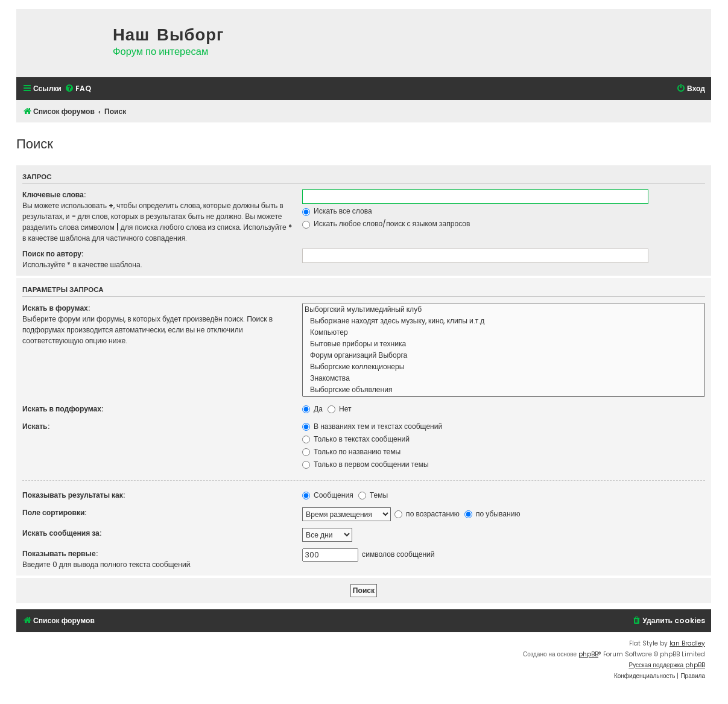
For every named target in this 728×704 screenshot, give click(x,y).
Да (312, 409)
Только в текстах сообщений (356, 439)
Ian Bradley (687, 643)
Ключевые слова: (54, 195)
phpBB (588, 654)
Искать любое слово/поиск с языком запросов (386, 224)
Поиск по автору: (53, 254)
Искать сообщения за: (62, 533)
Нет (340, 409)
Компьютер (504, 333)
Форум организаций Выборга (504, 356)
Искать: (36, 426)
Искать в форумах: (56, 308)
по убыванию (492, 514)
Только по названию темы (351, 452)
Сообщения (328, 495)
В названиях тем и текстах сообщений (372, 426)
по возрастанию (427, 514)
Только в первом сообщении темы (366, 464)
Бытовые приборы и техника (504, 344)
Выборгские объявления (504, 390)
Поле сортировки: (54, 512)
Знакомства (504, 379)
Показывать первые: (60, 553)
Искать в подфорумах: (63, 409)
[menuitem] (78, 89)
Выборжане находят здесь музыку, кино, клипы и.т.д (504, 321)
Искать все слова (337, 211)
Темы (373, 495)
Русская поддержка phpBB (667, 665)
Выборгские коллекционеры (504, 367)
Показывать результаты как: (74, 495)
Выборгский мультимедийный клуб (504, 310)
